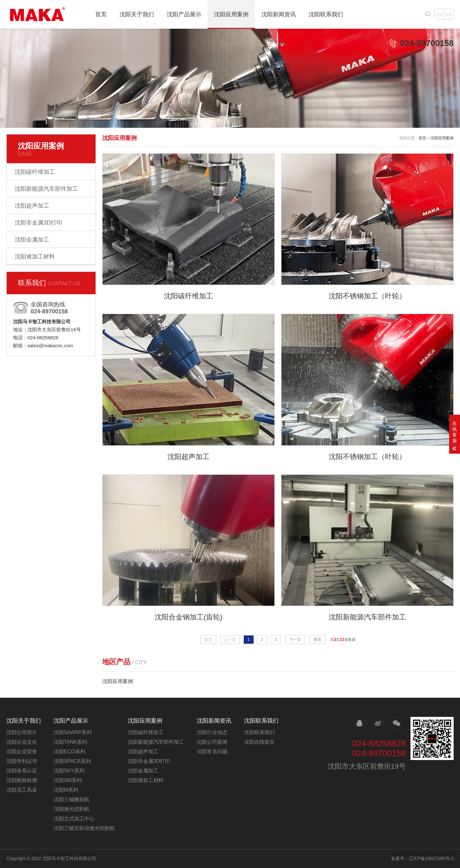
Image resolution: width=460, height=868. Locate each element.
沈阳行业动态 (212, 732)
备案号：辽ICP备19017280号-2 (422, 858)
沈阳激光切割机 (72, 809)
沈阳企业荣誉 (22, 752)
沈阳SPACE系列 (72, 761)
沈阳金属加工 (32, 240)
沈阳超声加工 (32, 206)
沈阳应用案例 (231, 14)
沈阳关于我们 (137, 14)
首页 (101, 14)
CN (439, 15)
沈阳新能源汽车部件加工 (46, 189)
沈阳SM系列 (68, 780)
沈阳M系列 (66, 790)
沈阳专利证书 (22, 761)
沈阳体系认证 (22, 771)
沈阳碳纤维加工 (35, 172)
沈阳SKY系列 (69, 771)
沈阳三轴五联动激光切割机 (84, 828)
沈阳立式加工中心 (74, 819)
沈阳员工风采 (22, 790)
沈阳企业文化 (22, 742)
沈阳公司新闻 (212, 742)
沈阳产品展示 (184, 14)
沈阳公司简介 (22, 732)
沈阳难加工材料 (35, 257)
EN (448, 15)
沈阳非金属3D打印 (38, 223)
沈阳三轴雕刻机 (72, 799)
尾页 (318, 640)
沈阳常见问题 (212, 752)
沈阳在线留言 (259, 742)
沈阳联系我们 (326, 14)
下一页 (295, 640)
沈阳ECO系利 (69, 752)
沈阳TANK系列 (70, 742)
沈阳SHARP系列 (73, 732)
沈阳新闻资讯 (279, 14)
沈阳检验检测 (22, 780)
